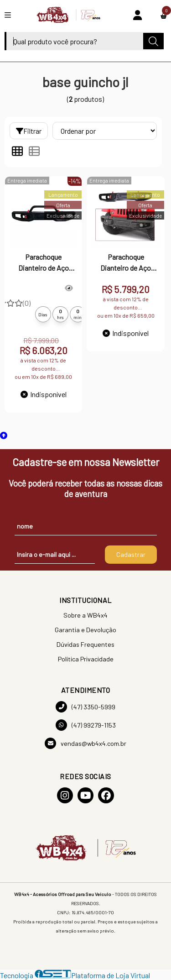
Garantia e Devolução (85, 630)
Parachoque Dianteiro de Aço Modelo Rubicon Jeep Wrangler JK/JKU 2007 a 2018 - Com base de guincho (126, 263)
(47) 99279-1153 (86, 725)
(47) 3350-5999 (85, 707)
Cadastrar (131, 554)
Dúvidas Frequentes (85, 644)
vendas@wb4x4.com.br (85, 743)
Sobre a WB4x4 (85, 615)
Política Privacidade (86, 659)
